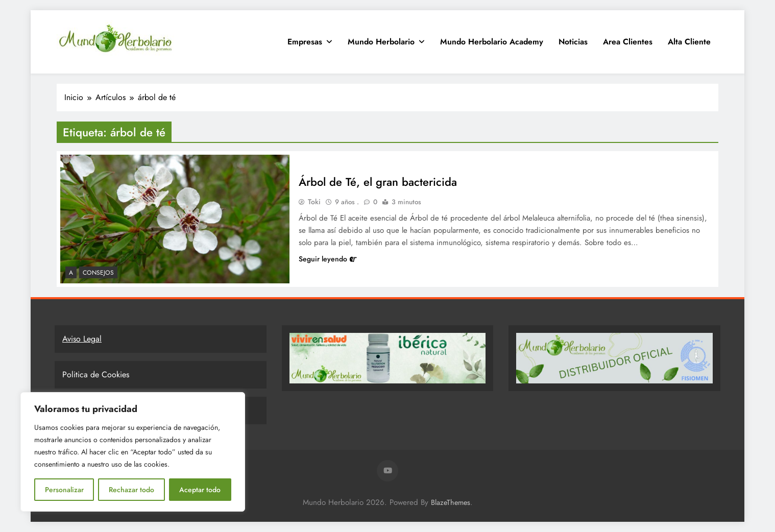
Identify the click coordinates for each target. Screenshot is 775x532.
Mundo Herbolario (381, 42)
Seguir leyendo (328, 259)
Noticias (573, 42)
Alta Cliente (689, 42)
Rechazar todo (131, 490)
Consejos (98, 273)
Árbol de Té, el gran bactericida (378, 182)
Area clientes (628, 42)
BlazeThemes (451, 502)
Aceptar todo (200, 490)
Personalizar (64, 490)
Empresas (305, 42)
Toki (314, 202)
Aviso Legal (82, 339)
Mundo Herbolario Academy (492, 42)
